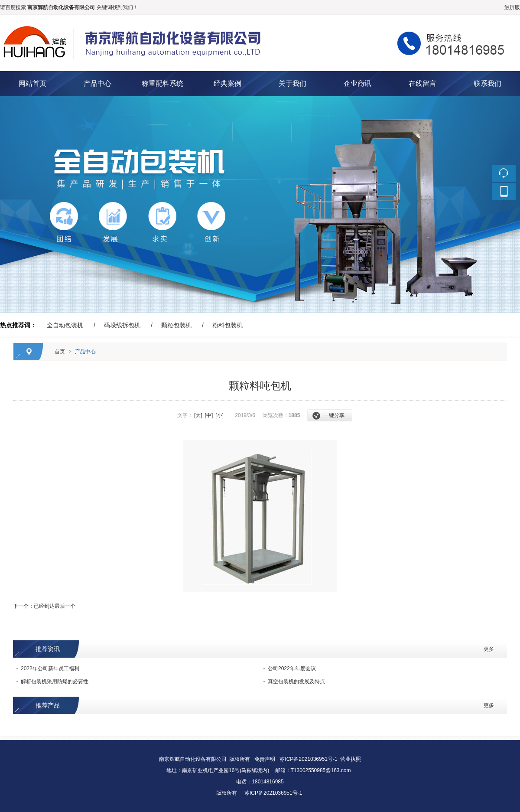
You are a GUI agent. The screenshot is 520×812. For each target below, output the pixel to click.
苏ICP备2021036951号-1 (308, 759)
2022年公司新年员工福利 (50, 669)
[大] (198, 415)
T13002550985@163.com (321, 770)
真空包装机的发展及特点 (296, 682)
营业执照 (351, 759)
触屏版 (512, 7)
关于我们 (292, 83)
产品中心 (97, 83)
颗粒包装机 (176, 325)
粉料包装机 (227, 325)
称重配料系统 (162, 83)
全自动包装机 (65, 325)
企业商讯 (357, 83)
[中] (209, 415)
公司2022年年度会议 (292, 669)
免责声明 (265, 759)
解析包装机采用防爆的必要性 (55, 682)
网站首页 (32, 83)
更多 (489, 649)
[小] (219, 415)
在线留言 (422, 83)
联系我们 (487, 83)
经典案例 (227, 83)
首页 (60, 352)
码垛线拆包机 (122, 325)
